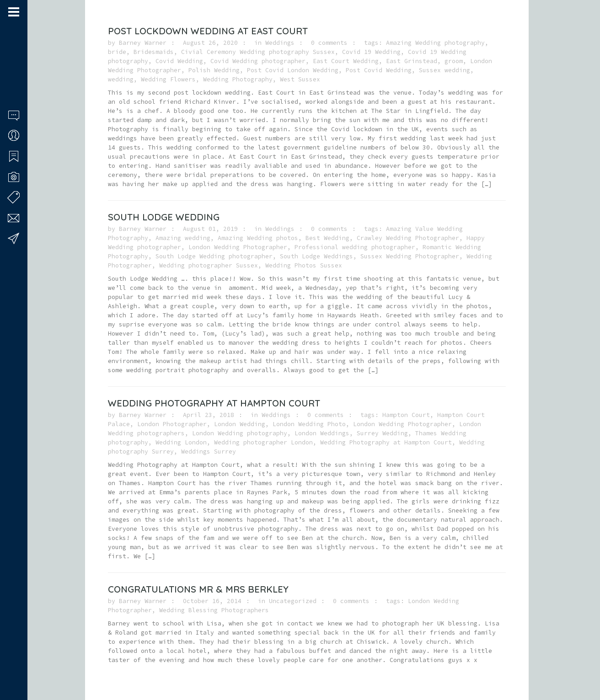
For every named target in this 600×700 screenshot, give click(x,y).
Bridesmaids (154, 52)
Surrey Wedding (382, 433)
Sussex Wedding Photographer (410, 256)
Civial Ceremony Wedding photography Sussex (258, 52)
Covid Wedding (179, 61)
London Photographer (172, 424)
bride (117, 52)
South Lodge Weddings (316, 256)
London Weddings (322, 433)
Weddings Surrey (209, 452)
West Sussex (300, 79)
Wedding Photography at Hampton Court (214, 403)
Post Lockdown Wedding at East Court (208, 31)
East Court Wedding (346, 61)
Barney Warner (143, 43)
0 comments (329, 43)
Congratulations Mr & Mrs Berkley (198, 589)
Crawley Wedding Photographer (408, 238)
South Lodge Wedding (164, 217)
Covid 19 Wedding (371, 52)
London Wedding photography (240, 433)
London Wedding (240, 424)
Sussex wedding (445, 70)
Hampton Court (406, 415)
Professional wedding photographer (355, 247)
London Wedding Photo (309, 424)
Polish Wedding (214, 70)
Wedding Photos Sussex (304, 265)
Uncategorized (293, 601)
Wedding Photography (238, 79)
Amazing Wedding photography (435, 43)
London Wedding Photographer (238, 247)
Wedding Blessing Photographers (214, 610)
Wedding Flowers (168, 79)
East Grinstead (412, 61)
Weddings (280, 43)
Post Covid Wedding (379, 70)
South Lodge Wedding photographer (214, 256)
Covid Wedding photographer (258, 61)
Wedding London (181, 442)
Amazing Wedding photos (258, 238)
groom (454, 61)
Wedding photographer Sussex (209, 265)
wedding (121, 79)
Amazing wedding (183, 238)
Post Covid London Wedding (293, 70)
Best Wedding (327, 238)
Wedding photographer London (263, 442)
